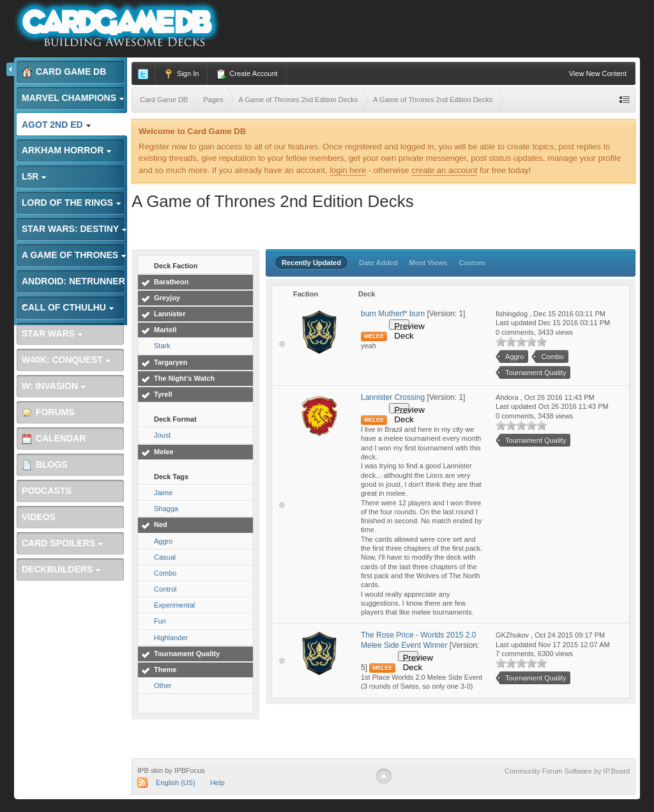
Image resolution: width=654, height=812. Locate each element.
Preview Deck (402, 326)
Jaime (163, 493)
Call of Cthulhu (68, 307)
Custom (472, 263)
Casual (165, 557)
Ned (161, 525)
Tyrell (163, 394)
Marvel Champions (73, 98)
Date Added (378, 263)
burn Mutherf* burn (393, 314)
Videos (39, 517)
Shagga (166, 509)
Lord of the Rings (72, 203)
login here (348, 170)
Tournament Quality (187, 654)
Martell (165, 330)
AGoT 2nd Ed (57, 125)
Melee (164, 452)
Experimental (174, 605)
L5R (34, 176)
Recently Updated (311, 263)
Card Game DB (64, 72)
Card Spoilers (63, 543)
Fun (160, 621)
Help (217, 783)
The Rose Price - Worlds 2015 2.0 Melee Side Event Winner (419, 640)
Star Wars (52, 333)
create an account (444, 170)
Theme (165, 670)
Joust (162, 435)
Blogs (45, 465)
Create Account (247, 74)
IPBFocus (190, 770)
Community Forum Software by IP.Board (567, 771)
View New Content (598, 73)
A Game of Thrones (74, 255)
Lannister (170, 314)
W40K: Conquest (66, 360)
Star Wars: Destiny (74, 229)
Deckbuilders (61, 569)
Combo (165, 573)
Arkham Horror (67, 150)
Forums (48, 412)
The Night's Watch (184, 378)
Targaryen (171, 362)
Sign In (181, 74)
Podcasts (47, 491)
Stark (162, 346)
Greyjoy (167, 298)
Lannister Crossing (394, 397)
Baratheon (171, 282)
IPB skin (150, 770)
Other (163, 686)
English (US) (176, 783)
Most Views (429, 263)
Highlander (171, 638)
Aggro (163, 541)
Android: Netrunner (73, 285)
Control (165, 589)
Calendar (54, 439)
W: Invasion (54, 386)
